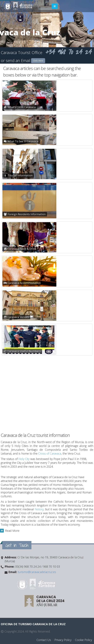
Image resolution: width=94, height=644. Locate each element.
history (39, 509)
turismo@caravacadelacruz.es (37, 572)
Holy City (24, 459)
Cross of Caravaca (50, 453)
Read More (12, 531)
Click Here (38, 61)
